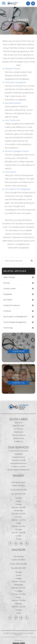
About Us (19, 423)
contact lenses (9, 289)
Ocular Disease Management (18, 470)
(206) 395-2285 (21, 564)
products (7, 311)
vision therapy (9, 277)
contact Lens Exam (19, 466)
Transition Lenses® (19, 460)
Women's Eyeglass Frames (17, 151)
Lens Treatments (12, 120)
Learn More (19, 351)
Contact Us (19, 383)
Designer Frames (13, 69)
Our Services (18, 429)
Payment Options (19, 435)
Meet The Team (18, 426)
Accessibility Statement (10, 637)
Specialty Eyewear (13, 103)
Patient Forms (19, 438)
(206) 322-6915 (21, 490)
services (7, 283)
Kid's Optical (10, 172)
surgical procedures (12, 305)
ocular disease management (15, 322)
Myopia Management (18, 463)
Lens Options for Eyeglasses (18, 189)
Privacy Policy (24, 637)
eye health (8, 300)
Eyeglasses (19, 454)
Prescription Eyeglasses (15, 82)
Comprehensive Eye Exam (18, 451)
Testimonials (18, 432)
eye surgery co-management (15, 317)
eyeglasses (8, 294)
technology (8, 328)
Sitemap (33, 637)
